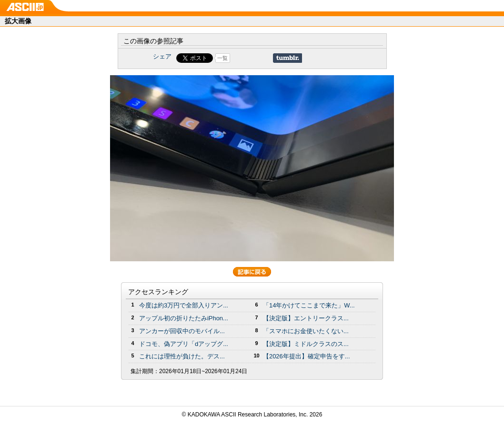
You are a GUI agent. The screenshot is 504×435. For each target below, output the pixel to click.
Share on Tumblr (287, 58)
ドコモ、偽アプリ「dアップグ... (184, 344)
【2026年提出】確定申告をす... (307, 356)
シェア (162, 56)
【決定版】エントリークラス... (306, 318)
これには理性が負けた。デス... (182, 356)
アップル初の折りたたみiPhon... (184, 318)
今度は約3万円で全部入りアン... (184, 305)
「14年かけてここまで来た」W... (309, 305)
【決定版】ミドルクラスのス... (306, 344)
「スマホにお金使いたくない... (306, 331)
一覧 (222, 58)
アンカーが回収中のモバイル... (182, 331)
